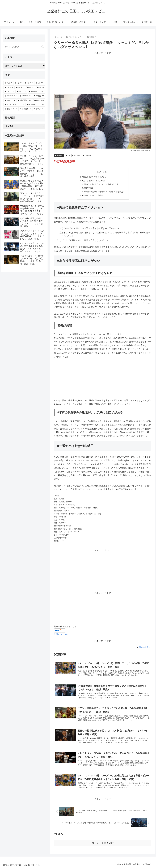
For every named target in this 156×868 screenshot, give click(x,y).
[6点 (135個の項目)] (9, 87)
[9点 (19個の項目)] (18, 83)
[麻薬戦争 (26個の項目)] (26, 109)
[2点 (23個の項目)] (10, 92)
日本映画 (87, 155)
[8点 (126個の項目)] (29, 83)
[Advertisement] (103, 73)
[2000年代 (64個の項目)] (25, 96)
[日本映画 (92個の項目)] (35, 105)
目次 (99, 172)
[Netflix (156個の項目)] (39, 100)
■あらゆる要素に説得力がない (94, 181)
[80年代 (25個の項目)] (10, 100)
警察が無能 (89, 188)
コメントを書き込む (103, 843)
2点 (68, 155)
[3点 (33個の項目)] (40, 87)
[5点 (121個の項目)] (20, 87)
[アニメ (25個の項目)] (39, 109)
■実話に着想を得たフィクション (95, 177)
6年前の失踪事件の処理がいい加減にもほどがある (104, 192)
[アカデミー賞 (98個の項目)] (14, 105)
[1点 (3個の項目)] (22, 92)
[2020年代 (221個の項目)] (36, 92)
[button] (42, 47)
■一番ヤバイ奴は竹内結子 (92, 195)
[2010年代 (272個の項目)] (11, 96)
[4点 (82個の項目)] (30, 87)
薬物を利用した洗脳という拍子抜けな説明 (101, 184)
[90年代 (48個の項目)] (39, 96)
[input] (24, 47)
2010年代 (76, 155)
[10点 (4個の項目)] (8, 83)
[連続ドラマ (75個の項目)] (11, 109)
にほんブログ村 (61, 634)
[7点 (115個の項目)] (40, 83)
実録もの (59, 155)
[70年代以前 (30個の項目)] (24, 100)
